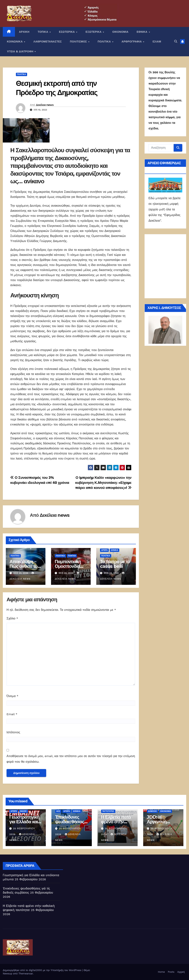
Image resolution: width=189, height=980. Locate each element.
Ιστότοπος (13, 732)
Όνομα (12, 696)
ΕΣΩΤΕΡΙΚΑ (67, 32)
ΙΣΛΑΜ (157, 42)
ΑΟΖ (58, 811)
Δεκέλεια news (45, 105)
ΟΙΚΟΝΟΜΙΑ (120, 32)
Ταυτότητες (108, 811)
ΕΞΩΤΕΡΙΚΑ (94, 32)
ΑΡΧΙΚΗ (24, 32)
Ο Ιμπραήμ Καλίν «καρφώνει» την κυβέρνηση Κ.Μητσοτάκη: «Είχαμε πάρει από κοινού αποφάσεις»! (103, 483)
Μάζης (23, 811)
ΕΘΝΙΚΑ (142, 32)
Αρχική (181, 972)
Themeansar (26, 974)
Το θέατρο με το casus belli (115, 564)
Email (12, 714)
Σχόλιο (12, 618)
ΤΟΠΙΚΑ (43, 32)
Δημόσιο (152, 811)
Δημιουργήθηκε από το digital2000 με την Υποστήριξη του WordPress (43, 970)
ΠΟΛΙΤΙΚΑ (105, 42)
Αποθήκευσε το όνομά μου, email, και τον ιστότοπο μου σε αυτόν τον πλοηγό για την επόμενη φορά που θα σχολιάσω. (71, 759)
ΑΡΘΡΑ (104, 550)
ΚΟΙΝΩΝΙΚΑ (15, 42)
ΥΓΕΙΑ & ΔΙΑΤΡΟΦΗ (21, 51)
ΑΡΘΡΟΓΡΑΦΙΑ (132, 42)
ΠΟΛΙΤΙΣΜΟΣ (79, 42)
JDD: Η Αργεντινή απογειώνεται (160, 822)
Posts (171, 972)
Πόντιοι (72, 556)
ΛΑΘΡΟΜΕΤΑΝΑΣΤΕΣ (48, 42)
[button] (176, 41)
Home (161, 972)
